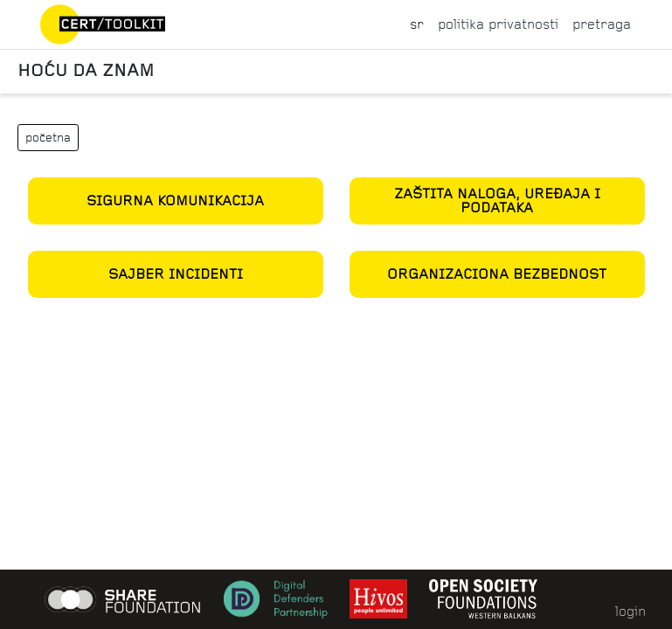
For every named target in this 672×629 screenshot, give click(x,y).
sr (417, 24)
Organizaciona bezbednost (497, 274)
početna (48, 138)
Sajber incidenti (176, 274)
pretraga (602, 24)
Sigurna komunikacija (175, 200)
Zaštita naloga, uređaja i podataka (497, 200)
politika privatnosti (498, 24)
